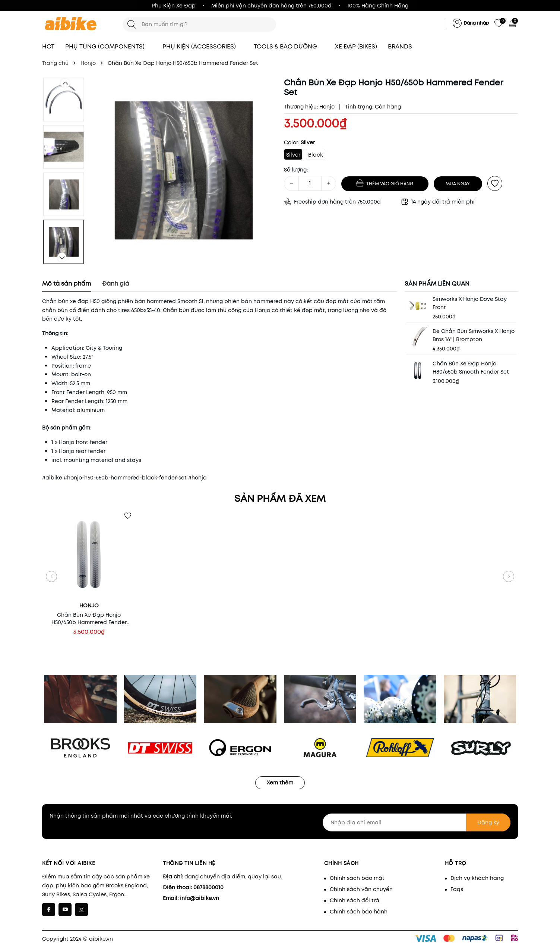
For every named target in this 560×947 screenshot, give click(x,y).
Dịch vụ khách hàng (477, 878)
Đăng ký (488, 822)
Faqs (457, 889)
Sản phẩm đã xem (280, 498)
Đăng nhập (476, 23)
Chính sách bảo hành (359, 912)
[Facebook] (49, 910)
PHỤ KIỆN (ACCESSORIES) (203, 46)
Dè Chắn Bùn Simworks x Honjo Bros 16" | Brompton (474, 335)
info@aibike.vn (200, 898)
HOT (48, 46)
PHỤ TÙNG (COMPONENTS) (108, 46)
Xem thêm (280, 783)
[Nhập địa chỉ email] (417, 822)
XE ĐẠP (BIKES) (356, 46)
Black (316, 155)
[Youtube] (65, 910)
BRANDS (404, 46)
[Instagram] (81, 910)
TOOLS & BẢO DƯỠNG (289, 46)
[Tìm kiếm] (132, 24)
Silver (293, 155)
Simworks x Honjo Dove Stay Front (470, 303)
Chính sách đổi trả (355, 900)
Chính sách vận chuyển (361, 889)
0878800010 (208, 887)
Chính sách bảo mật (357, 878)
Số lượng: (296, 170)
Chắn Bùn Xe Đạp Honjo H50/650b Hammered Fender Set (89, 619)
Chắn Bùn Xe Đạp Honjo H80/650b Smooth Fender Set (471, 368)
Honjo (327, 107)
